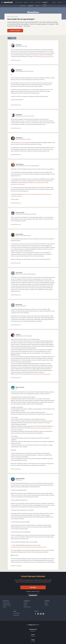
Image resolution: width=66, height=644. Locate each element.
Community (45, 2)
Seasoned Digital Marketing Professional (24, 71)
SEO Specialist (19, 480)
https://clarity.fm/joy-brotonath (43, 374)
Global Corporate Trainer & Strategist (24, 336)
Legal (15, 611)
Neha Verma (19, 70)
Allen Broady (19, 305)
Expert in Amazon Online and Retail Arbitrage (26, 274)
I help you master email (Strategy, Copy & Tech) (26, 214)
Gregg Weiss (19, 115)
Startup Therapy (27, 607)
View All (5, 607)
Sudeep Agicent (20, 164)
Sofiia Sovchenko (20, 387)
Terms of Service (17, 614)
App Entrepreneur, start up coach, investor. (25, 116)
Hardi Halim (19, 45)
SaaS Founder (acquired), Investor (23, 236)
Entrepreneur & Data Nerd (21, 46)
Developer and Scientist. (21, 306)
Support (60, 2)
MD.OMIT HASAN (20, 479)
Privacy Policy (16, 616)
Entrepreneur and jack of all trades (23, 139)
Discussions (22, 6)
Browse (26, 2)
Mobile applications (13, 17)
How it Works (19, 2)
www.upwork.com (22, 142)
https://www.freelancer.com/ (47, 56)
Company (47, 601)
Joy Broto (18, 335)
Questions (31, 6)
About (54, 2)
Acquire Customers (7, 605)
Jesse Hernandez (20, 213)
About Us (47, 605)
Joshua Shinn (19, 273)
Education (38, 2)
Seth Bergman (19, 138)
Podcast (44, 6)
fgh (16, 389)
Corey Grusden (19, 234)
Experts (38, 6)
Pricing (31, 2)
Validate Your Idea (7, 603)
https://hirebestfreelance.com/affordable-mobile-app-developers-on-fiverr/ (29, 547)
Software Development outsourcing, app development (27, 166)
